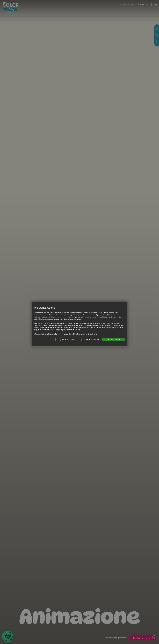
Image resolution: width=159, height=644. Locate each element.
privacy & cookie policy (90, 334)
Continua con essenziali (90, 340)
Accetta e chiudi (113, 340)
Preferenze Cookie (67, 340)
